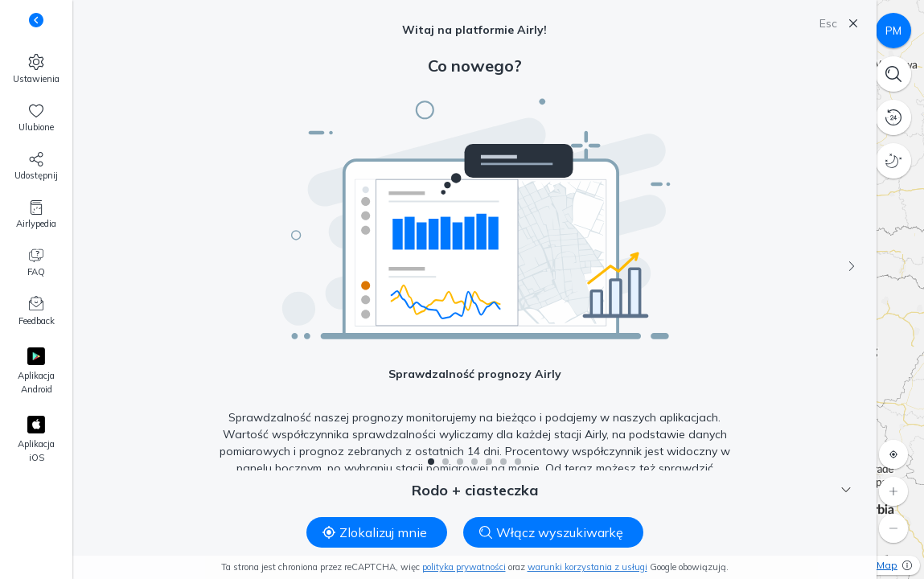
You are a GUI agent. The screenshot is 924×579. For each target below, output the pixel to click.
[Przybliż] (893, 491)
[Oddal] (893, 528)
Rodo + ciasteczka (632, 490)
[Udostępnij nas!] (36, 166)
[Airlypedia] (36, 215)
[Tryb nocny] (893, 161)
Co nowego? (475, 66)
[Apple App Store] (36, 440)
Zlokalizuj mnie (375, 532)
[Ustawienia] (36, 69)
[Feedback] (36, 312)
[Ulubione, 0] (36, 118)
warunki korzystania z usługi (587, 567)
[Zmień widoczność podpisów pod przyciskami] (36, 20)
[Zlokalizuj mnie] (893, 454)
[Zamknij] (853, 23)
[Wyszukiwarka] (893, 74)
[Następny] (852, 266)
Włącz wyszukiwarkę (551, 532)
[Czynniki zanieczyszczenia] (893, 31)
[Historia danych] (893, 117)
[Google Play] (36, 372)
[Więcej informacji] (907, 565)
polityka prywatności (464, 567)
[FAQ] (36, 263)
